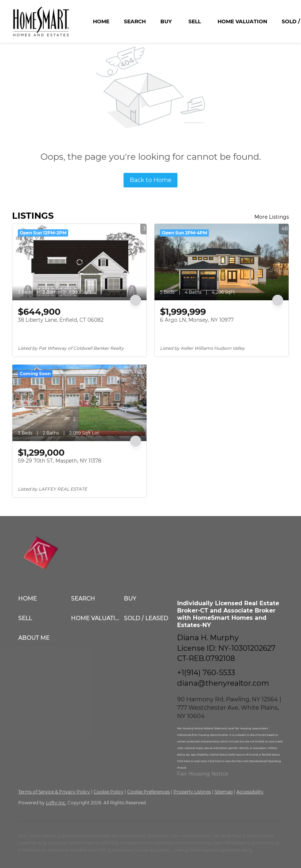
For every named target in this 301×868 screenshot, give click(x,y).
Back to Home (151, 180)
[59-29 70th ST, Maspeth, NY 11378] (79, 403)
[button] (45, 599)
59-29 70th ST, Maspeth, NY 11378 (60, 461)
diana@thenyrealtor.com (223, 683)
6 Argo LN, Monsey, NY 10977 (197, 320)
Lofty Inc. (56, 803)
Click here (184, 761)
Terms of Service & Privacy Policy (54, 792)
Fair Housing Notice (203, 774)
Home (101, 21)
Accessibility (250, 792)
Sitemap (224, 792)
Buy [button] (166, 21)
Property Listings (192, 792)
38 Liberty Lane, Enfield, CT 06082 (61, 320)
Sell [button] (195, 21)
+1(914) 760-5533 (206, 673)
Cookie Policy (109, 792)
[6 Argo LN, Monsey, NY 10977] (222, 262)
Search (135, 21)
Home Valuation (242, 21)
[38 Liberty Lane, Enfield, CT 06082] (79, 262)
